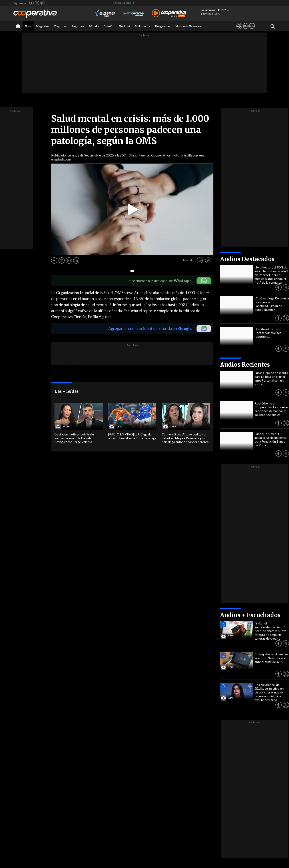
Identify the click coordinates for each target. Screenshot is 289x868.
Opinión (109, 26)
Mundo (94, 26)
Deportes (60, 26)
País (28, 26)
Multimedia (142, 26)
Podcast (125, 26)
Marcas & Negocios (189, 26)
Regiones (78, 26)
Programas (163, 26)
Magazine (43, 26)
